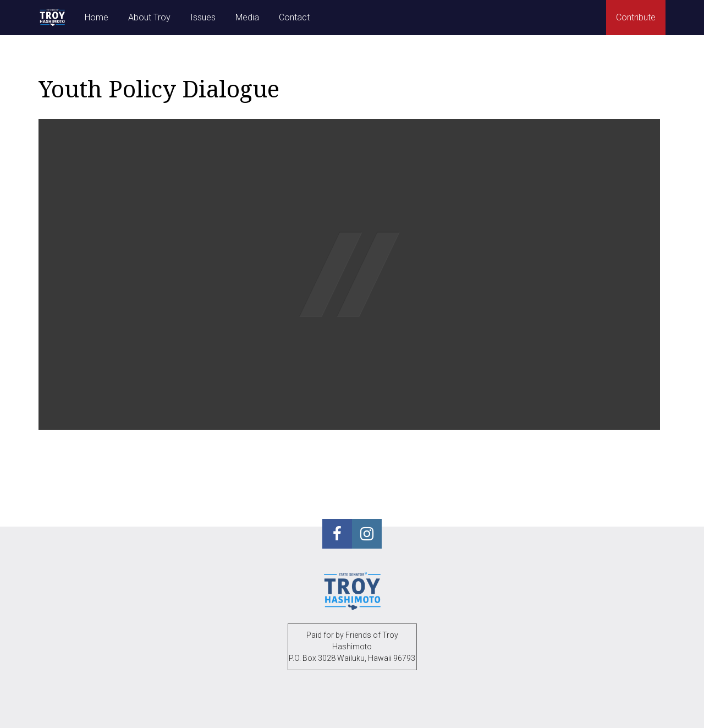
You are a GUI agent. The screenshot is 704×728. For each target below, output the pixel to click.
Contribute (636, 17)
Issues (203, 17)
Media (247, 17)
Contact (294, 17)
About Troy (149, 17)
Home (97, 17)
